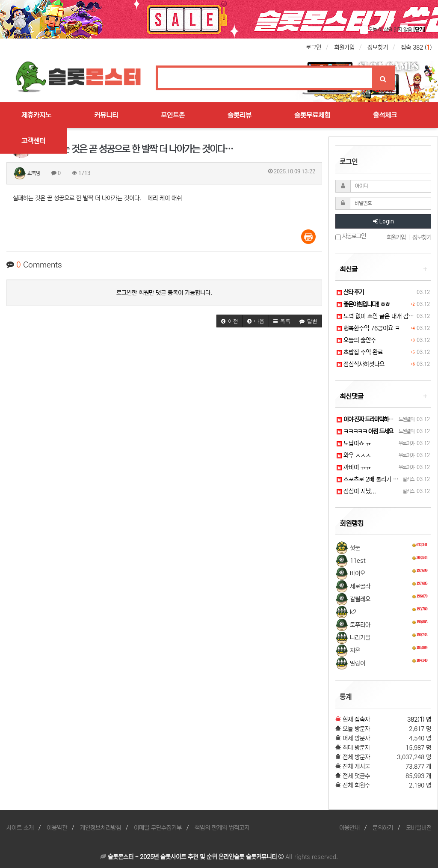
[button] (230, 321)
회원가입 (344, 48)
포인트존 (173, 115)
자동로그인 (351, 236)
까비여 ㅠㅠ (354, 467)
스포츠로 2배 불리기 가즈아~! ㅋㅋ (381, 479)
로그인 (314, 48)
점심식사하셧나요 (361, 364)
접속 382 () (416, 48)
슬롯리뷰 (240, 115)
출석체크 (385, 115)
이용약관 (57, 828)
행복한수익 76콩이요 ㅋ (368, 328)
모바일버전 (419, 828)
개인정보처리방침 (101, 828)
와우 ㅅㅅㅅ (354, 455)
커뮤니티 (106, 115)
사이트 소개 (20, 828)
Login (383, 221)
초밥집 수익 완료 (360, 352)
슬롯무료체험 (312, 115)
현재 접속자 (356, 719)
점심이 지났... (356, 491)
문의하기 (383, 828)
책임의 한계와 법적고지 (222, 828)
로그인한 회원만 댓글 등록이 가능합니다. (164, 293)
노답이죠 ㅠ (354, 443)
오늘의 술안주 (356, 340)
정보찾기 (378, 48)
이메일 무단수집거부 (158, 828)
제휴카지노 (36, 115)
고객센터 (33, 141)
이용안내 (349, 828)
